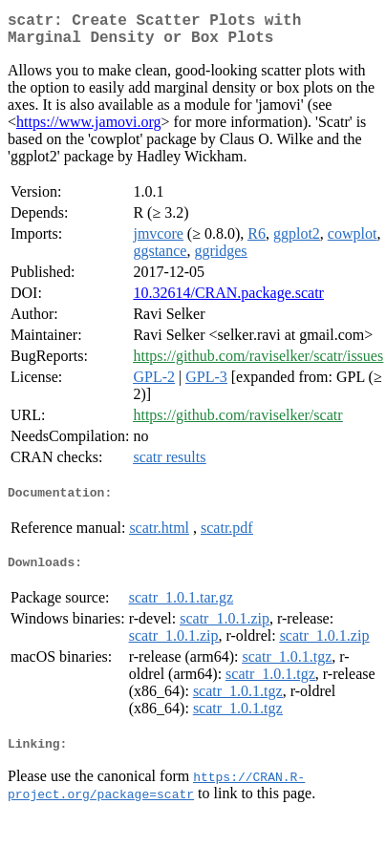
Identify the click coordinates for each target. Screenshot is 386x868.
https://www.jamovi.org (89, 129)
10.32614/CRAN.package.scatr (228, 300)
